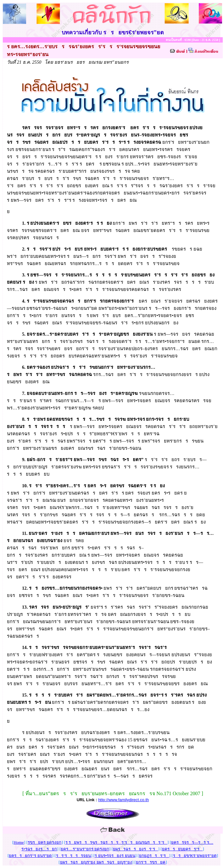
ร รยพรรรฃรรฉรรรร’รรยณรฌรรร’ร (116, 842)
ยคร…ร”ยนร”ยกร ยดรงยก (85, 849)
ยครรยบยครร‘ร (182, 849)
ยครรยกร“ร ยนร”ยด (30, 856)
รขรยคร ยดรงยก (45, 842)
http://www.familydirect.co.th (123, 800)
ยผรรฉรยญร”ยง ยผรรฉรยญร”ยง (96, 862)
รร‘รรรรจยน (73, 856)
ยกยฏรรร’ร (154, 856)
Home (19, 842)
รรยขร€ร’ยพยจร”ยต (195, 856)
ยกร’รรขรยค (151, 862)
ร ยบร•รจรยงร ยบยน (115, 856)
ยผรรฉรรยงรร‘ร (135, 849)
